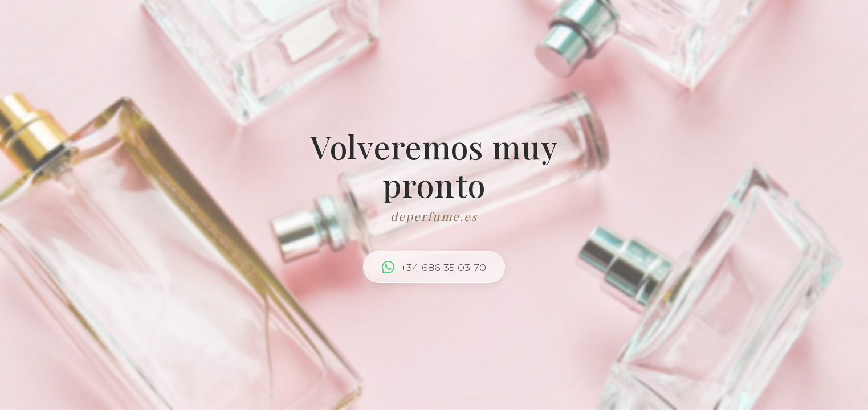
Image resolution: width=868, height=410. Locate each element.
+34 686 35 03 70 (434, 267)
